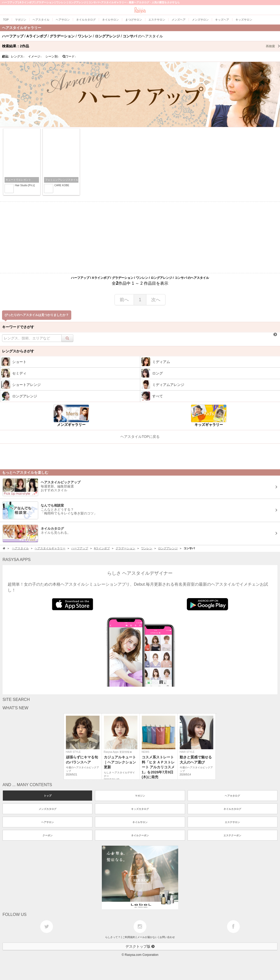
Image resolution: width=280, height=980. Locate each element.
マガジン (140, 796)
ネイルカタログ (232, 809)
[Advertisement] (140, 237)
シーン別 (52, 56)
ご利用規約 (129, 937)
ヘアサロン (48, 822)
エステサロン (232, 822)
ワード (69, 56)
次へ (156, 300)
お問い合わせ (167, 937)
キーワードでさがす (18, 327)
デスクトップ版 (140, 946)
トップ (48, 796)
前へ (124, 300)
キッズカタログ (140, 809)
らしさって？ (113, 937)
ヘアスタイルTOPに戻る (140, 437)
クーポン (48, 835)
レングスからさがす (18, 351)
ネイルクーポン (140, 835)
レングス (18, 56)
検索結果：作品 (141, 46)
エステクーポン (232, 835)
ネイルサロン (140, 822)
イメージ (35, 56)
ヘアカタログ (232, 796)
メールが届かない (147, 937)
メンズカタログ (48, 809)
